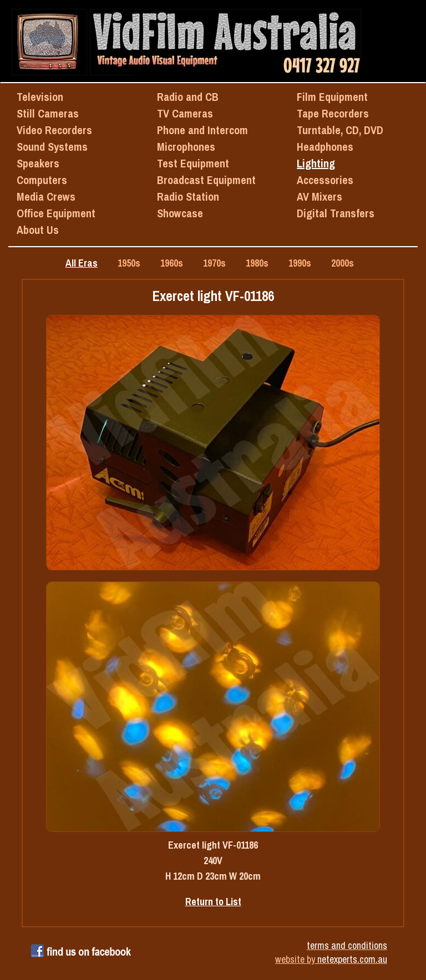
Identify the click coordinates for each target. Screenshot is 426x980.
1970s (214, 263)
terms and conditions (347, 945)
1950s (129, 263)
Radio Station (188, 196)
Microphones (186, 147)
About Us (38, 230)
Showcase (180, 213)
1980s (257, 263)
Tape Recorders (333, 113)
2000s (343, 263)
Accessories (325, 180)
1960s (172, 263)
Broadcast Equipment (206, 180)
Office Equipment (56, 213)
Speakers (38, 163)
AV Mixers (319, 196)
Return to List (213, 902)
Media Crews (46, 196)
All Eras (82, 263)
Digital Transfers (336, 213)
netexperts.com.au (352, 959)
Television (40, 97)
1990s (300, 263)
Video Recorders (54, 130)
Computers (42, 180)
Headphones (325, 147)
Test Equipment (193, 163)
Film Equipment (332, 97)
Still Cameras (48, 113)
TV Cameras (185, 113)
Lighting (316, 163)
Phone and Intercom (202, 130)
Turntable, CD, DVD (340, 130)
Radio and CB (188, 97)
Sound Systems (52, 147)
